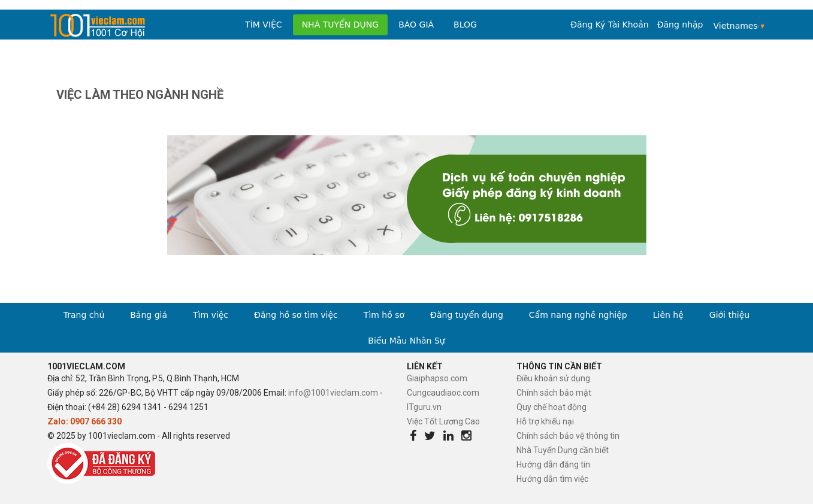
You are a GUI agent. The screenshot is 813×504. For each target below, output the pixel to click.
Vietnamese (736, 26)
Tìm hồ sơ (384, 315)
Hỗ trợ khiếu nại (545, 421)
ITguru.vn (424, 407)
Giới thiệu (729, 315)
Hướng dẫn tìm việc (552, 479)
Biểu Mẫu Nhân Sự (406, 341)
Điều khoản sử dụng (553, 378)
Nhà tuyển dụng (341, 25)
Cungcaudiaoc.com (443, 393)
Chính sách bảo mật (554, 393)
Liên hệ (668, 315)
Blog (465, 25)
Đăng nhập (680, 25)
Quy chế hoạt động (551, 407)
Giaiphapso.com (437, 378)
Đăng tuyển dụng (467, 315)
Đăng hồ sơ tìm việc (296, 315)
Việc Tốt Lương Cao (443, 421)
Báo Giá (416, 25)
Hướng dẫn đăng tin (553, 464)
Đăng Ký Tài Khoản (609, 25)
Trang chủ (84, 315)
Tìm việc (264, 25)
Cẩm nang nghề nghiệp (578, 315)
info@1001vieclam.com (333, 393)
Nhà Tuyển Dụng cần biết (563, 450)
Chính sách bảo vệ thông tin (568, 436)
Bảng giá (149, 315)
